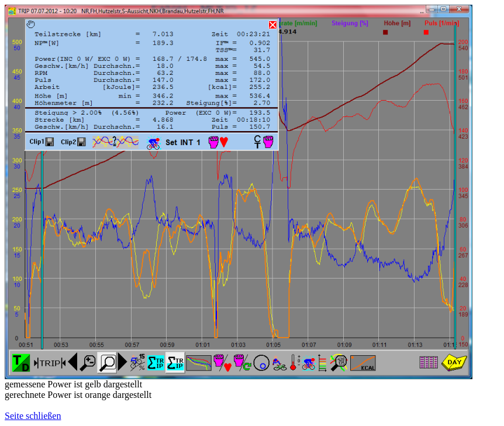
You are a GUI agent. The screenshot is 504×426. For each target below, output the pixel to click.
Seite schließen (33, 416)
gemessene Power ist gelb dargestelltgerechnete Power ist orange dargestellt (78, 389)
